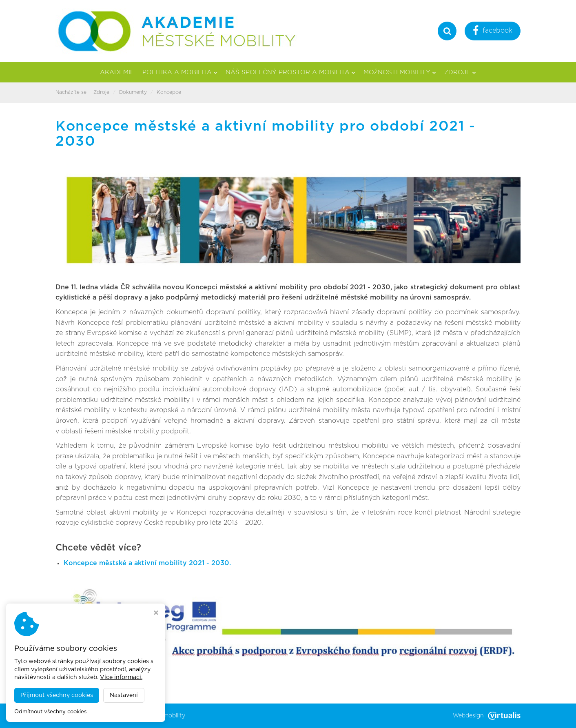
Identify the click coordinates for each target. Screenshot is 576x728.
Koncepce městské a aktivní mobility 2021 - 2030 (146, 563)
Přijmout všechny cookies (57, 695)
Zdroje (460, 72)
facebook (493, 32)
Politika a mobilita (180, 72)
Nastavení (124, 695)
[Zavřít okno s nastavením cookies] (156, 614)
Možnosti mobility (400, 72)
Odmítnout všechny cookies (50, 712)
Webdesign (487, 716)
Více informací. (121, 677)
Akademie (117, 72)
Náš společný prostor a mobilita (290, 72)
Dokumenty (133, 92)
